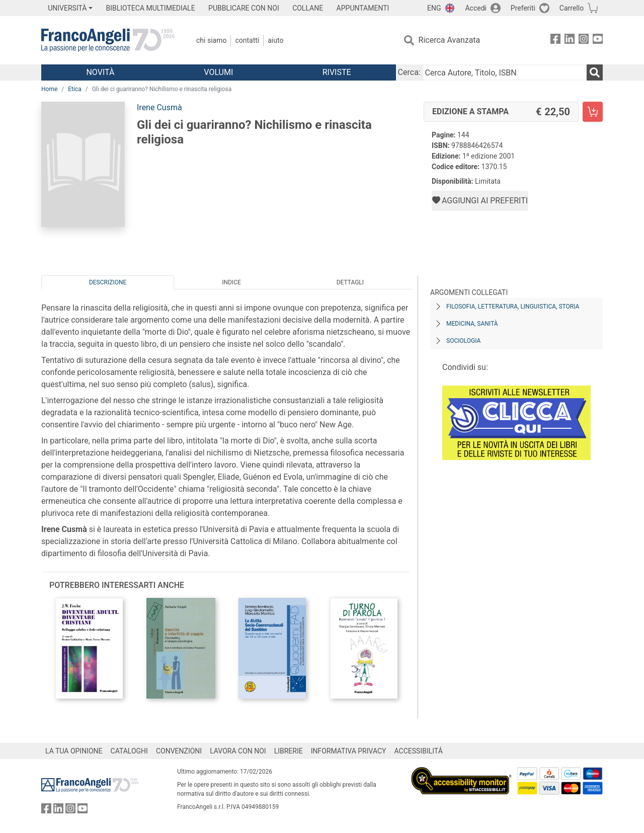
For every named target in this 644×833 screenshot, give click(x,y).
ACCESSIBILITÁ (419, 751)
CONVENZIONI (179, 751)
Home (49, 89)
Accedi (476, 8)
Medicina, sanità (472, 324)
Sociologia (463, 341)
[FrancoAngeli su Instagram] (584, 41)
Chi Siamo (211, 40)
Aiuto (275, 40)
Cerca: (409, 72)
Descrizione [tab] (108, 282)
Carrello (572, 8)
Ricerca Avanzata (450, 40)
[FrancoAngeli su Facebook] (555, 41)
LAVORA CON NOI (238, 751)
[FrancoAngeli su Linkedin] (570, 41)
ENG (434, 8)
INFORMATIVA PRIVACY (349, 751)
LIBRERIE (289, 751)
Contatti (247, 40)
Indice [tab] (231, 282)
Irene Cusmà (159, 107)
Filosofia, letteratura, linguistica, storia (513, 307)
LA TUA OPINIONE (74, 751)
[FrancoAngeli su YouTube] (598, 41)
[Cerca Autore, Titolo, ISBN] (505, 72)
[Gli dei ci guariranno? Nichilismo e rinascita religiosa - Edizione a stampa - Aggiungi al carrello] (593, 112)
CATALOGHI (129, 751)
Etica (74, 89)
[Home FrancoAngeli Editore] (108, 40)
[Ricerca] (595, 72)
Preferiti (523, 8)
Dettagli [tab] (350, 282)
